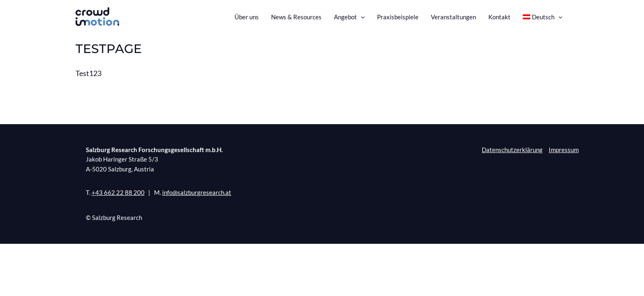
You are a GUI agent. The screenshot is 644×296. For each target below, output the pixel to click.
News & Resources (296, 17)
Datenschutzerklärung (512, 150)
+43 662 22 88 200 (118, 193)
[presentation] (361, 17)
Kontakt (499, 17)
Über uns (247, 17)
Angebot (349, 17)
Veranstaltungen (453, 17)
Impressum (564, 150)
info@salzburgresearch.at (197, 193)
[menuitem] (543, 17)
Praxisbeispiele (398, 17)
